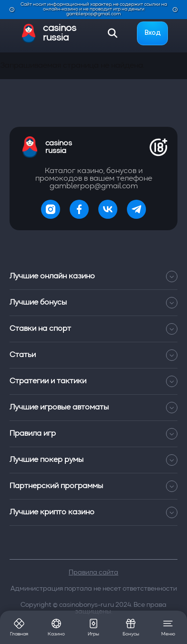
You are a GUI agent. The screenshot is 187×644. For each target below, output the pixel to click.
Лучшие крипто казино (93, 512)
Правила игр (93, 434)
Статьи (93, 355)
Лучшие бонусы (93, 303)
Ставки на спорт (93, 329)
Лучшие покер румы (93, 460)
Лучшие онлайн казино (93, 276)
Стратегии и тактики (93, 381)
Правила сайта (93, 572)
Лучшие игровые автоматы (93, 408)
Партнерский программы (93, 486)
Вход (152, 33)
